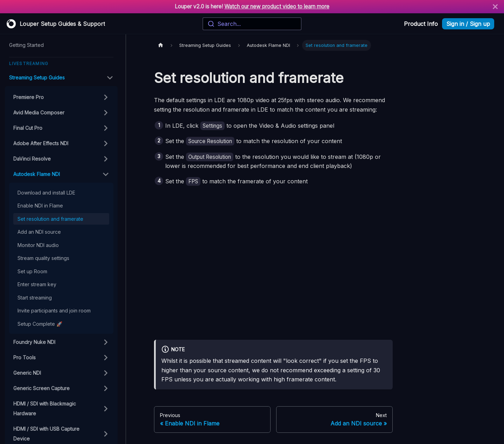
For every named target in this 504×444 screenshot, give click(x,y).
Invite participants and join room (54, 311)
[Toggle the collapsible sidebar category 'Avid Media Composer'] (106, 113)
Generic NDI (27, 373)
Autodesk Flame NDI (37, 174)
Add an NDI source (39, 232)
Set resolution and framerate (50, 219)
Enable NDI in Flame (40, 206)
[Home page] (161, 45)
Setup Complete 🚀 (40, 324)
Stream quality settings (43, 258)
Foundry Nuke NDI (34, 342)
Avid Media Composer (39, 112)
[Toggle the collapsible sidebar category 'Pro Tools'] (106, 358)
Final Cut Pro (28, 128)
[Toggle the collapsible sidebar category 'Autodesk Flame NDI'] (106, 174)
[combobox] (252, 24)
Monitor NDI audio (38, 245)
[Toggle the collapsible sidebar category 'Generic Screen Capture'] (106, 388)
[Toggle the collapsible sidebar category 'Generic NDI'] (106, 373)
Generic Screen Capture (41, 388)
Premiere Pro (29, 97)
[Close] (495, 7)
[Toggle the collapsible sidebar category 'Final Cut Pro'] (106, 128)
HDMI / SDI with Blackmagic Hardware (45, 408)
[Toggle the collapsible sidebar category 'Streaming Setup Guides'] (110, 78)
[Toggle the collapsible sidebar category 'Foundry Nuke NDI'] (106, 342)
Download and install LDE (46, 193)
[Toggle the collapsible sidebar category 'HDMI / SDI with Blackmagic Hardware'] (106, 409)
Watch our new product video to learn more (277, 6)
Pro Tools (24, 357)
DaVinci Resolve (32, 159)
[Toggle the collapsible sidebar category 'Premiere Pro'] (106, 97)
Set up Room (32, 271)
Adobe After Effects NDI (41, 143)
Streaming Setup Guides (37, 77)
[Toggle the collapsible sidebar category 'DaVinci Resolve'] (106, 159)
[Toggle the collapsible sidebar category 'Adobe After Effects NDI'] (106, 143)
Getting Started (26, 45)
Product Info (421, 24)
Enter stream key (37, 284)
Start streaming (35, 298)
